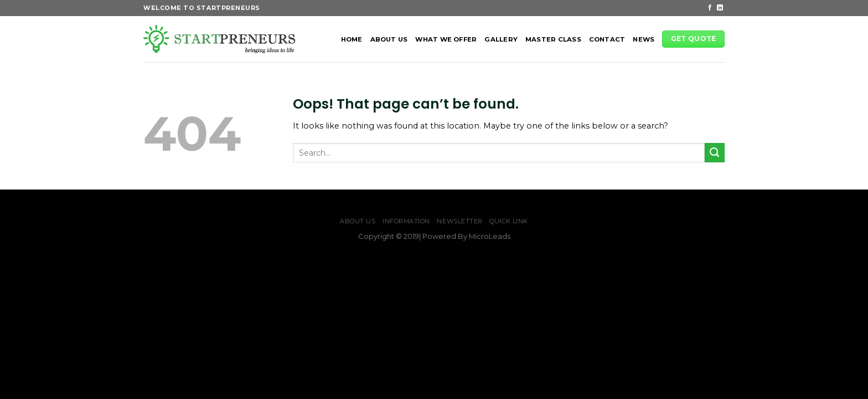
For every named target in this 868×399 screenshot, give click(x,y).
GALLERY (501, 39)
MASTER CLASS (553, 39)
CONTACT (607, 39)
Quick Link (509, 221)
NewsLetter (460, 221)
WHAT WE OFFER (446, 39)
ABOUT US (389, 39)
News (644, 39)
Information (406, 221)
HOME (352, 39)
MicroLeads (490, 236)
